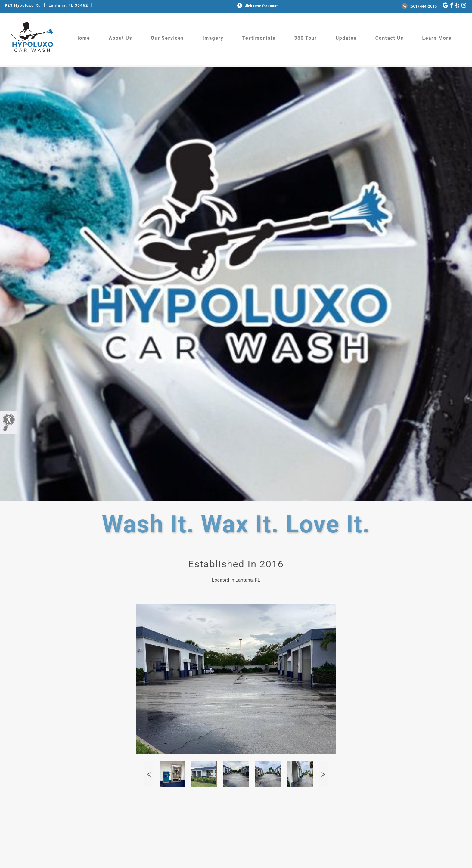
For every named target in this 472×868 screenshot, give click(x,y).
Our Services (167, 38)
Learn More (437, 38)
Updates (346, 38)
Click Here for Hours (257, 6)
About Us (120, 38)
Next (323, 774)
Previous (149, 774)
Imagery (213, 38)
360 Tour (306, 38)
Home (83, 38)
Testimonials (259, 38)
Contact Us (390, 38)
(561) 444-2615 (419, 6)
